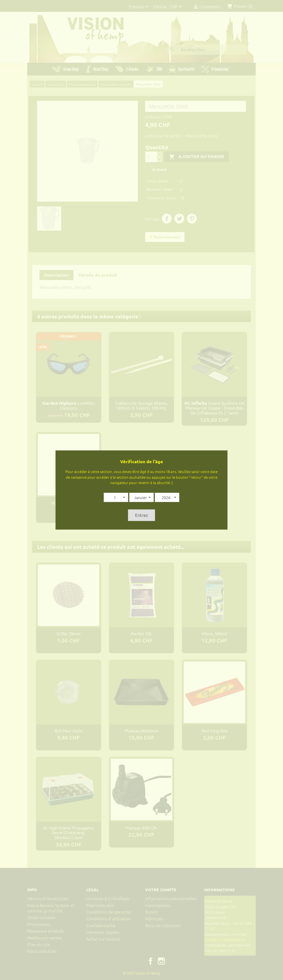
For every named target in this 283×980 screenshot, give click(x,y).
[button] (116, 497)
